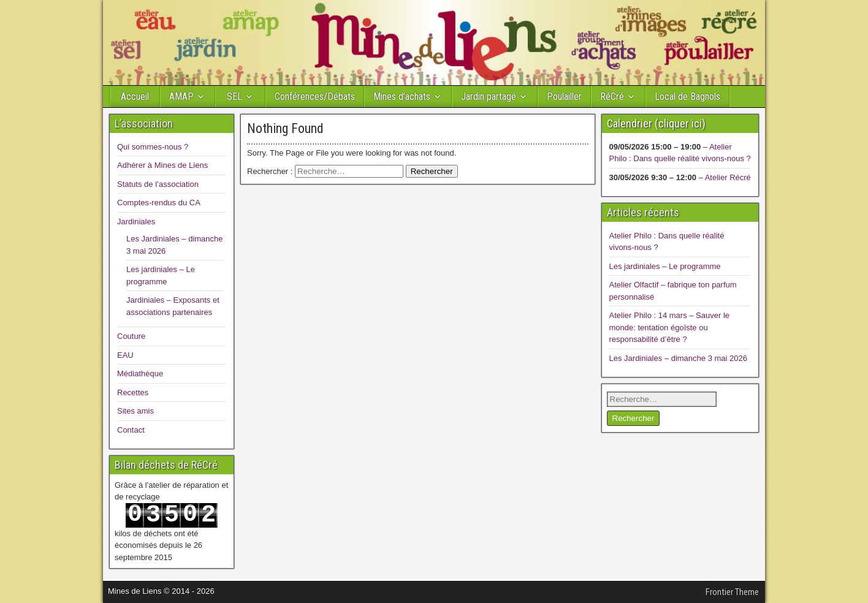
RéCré (612, 97)
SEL (234, 97)
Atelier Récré (728, 177)
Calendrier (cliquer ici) (656, 123)
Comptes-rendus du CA (159, 203)
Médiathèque (140, 374)
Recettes (133, 393)
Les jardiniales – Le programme (665, 266)
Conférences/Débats (315, 97)
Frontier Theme (732, 592)
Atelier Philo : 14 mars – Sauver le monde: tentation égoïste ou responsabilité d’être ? (670, 327)
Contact (131, 430)
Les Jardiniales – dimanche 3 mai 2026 (678, 358)
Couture (131, 336)
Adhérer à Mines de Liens (162, 165)
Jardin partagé (489, 97)
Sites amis (135, 411)
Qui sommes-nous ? (153, 147)
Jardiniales (136, 222)
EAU (125, 355)
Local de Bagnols (687, 97)
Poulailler (564, 97)
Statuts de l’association (158, 184)
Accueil (135, 97)
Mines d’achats (402, 97)
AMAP (181, 97)
